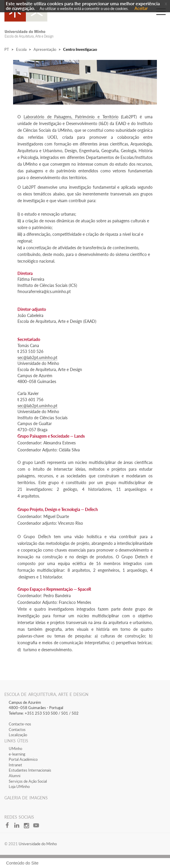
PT (7, 49)
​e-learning (17, 754)
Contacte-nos (20, 724)
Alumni (15, 776)
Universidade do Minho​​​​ (38, 844)
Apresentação (45, 49)
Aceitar (141, 8)
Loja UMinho (19, 786)
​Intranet (15, 765)
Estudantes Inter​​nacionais (30, 770)
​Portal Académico (23, 759)
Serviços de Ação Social (28, 781)
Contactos (17, 730)
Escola (21, 49)
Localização (18, 735)
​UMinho (15, 749)
